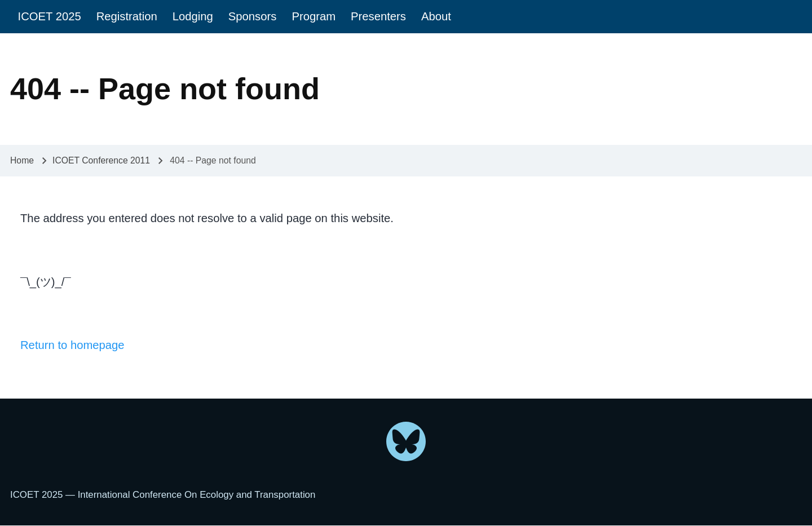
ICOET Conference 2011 (101, 160)
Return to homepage (72, 345)
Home (22, 160)
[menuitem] (49, 17)
